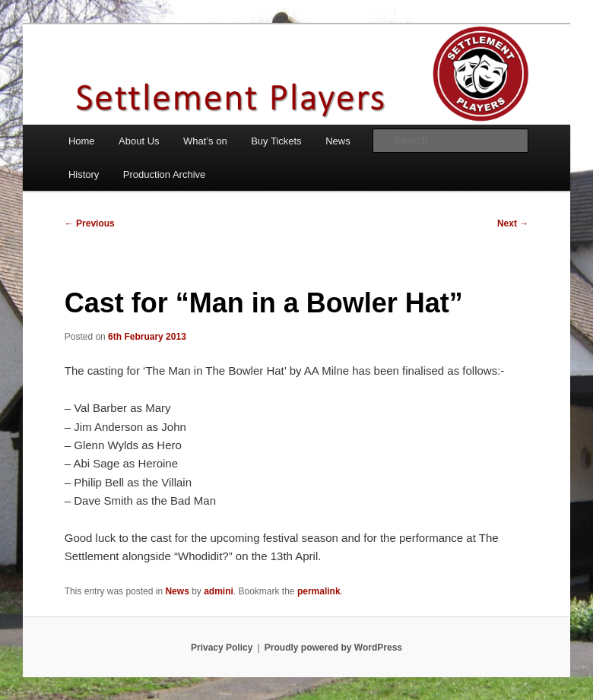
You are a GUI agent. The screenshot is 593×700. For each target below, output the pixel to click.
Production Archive (164, 174)
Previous (90, 223)
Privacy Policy (222, 648)
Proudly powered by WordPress (333, 648)
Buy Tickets (276, 141)
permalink (319, 591)
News (338, 141)
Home (82, 141)
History (84, 174)
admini (219, 591)
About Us (139, 141)
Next (513, 223)
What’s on (205, 141)
